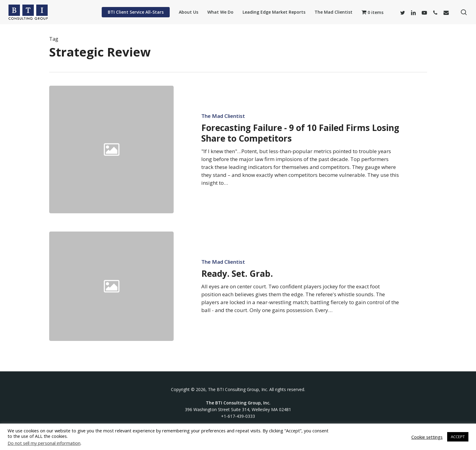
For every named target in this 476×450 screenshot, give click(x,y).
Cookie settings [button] (427, 437)
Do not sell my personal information (44, 443)
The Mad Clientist (223, 116)
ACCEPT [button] (458, 437)
